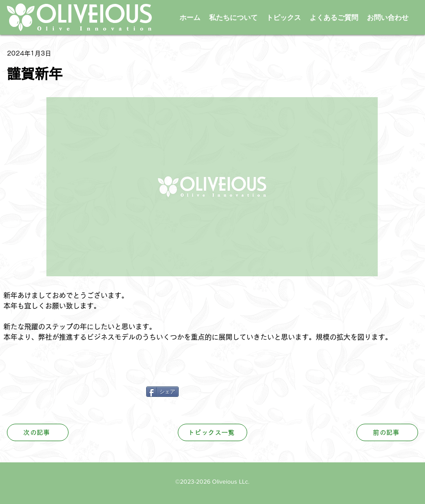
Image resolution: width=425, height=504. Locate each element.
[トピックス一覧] (212, 432)
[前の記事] (387, 432)
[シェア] (162, 392)
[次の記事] (38, 432)
